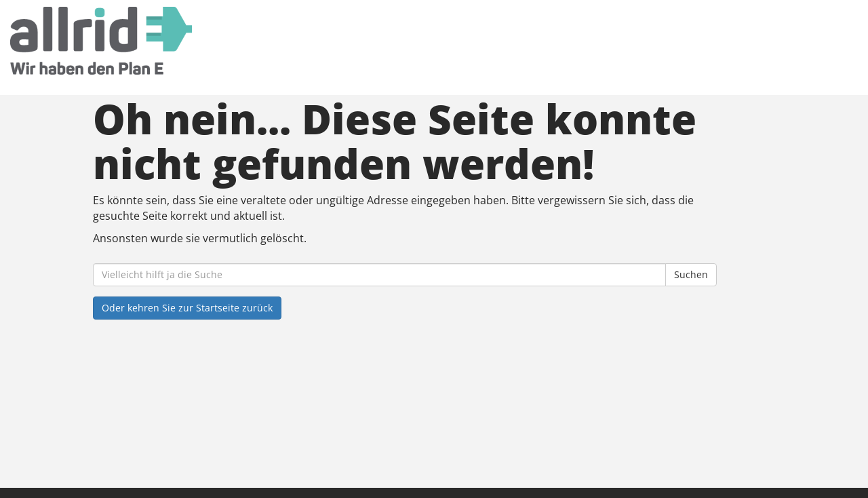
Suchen (691, 274)
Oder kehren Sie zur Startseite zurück (187, 308)
